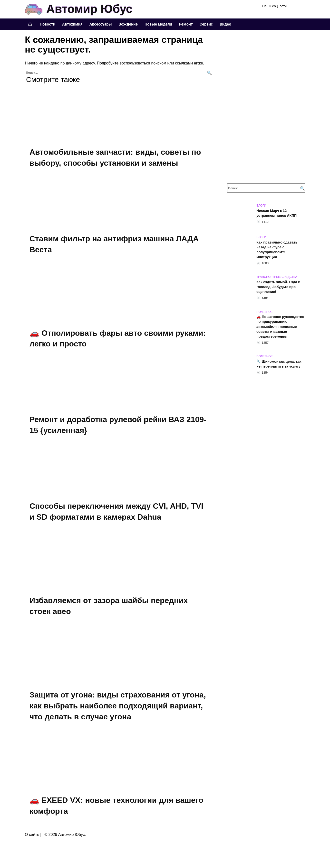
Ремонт (186, 24)
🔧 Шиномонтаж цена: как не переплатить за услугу (279, 364)
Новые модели (158, 24)
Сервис (206, 24)
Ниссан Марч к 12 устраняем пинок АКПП (277, 213)
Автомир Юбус (89, 9)
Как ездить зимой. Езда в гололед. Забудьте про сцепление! (278, 287)
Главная (30, 24)
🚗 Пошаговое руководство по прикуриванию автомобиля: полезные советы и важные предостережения (280, 327)
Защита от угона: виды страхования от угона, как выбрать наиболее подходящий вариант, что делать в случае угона (118, 706)
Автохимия (72, 24)
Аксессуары (101, 24)
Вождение (128, 24)
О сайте (32, 836)
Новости (48, 24)
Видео (225, 24)
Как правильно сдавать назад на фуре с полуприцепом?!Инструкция (277, 250)
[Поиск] (209, 73)
